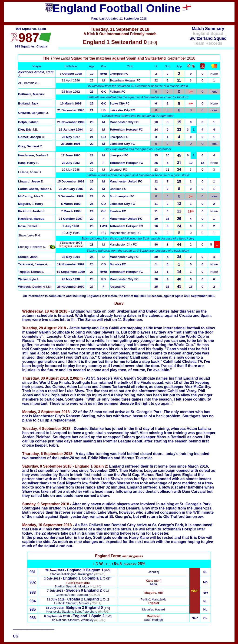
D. (32, 137)
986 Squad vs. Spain (31, 29)
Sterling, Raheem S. (32, 247)
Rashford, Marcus (31, 219)
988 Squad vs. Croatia (31, 46)
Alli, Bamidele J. (29, 83)
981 (33, 572)
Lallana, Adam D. (30, 172)
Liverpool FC (119, 74)
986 (33, 618)
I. (35, 189)
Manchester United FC (125, 233)
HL (205, 618)
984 (33, 601)
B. (34, 155)
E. (28, 163)
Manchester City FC (124, 122)
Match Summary (208, 29)
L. (32, 211)
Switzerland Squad (208, 38)
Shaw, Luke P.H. (29, 235)
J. (33, 113)
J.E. (28, 130)
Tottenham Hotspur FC (125, 80)
